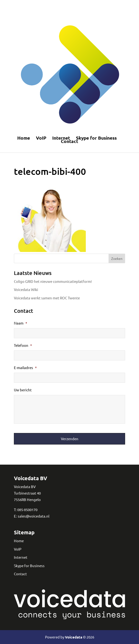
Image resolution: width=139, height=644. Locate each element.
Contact (69, 141)
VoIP (41, 138)
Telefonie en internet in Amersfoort (67, 6)
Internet (61, 138)
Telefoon (23, 345)
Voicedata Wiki (26, 289)
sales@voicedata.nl (34, 516)
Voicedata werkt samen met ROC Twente (47, 298)
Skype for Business (96, 138)
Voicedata (74, 637)
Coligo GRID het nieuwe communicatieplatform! (53, 281)
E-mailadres (25, 368)
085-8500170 (27, 510)
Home (24, 138)
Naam (20, 323)
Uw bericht (23, 390)
